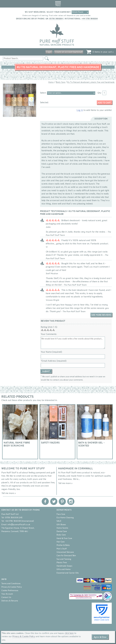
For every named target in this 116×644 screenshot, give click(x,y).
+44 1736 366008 (90, 19)
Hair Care (61, 542)
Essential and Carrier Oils (68, 573)
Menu (58, 3)
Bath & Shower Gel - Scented (95, 432)
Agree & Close (100, 637)
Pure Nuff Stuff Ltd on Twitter (54, 501)
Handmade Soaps (64, 566)
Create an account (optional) (69, 52)
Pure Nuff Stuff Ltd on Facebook (45, 501)
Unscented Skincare (65, 552)
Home (51, 82)
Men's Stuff (62, 549)
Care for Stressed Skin (66, 556)
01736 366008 (56, 19)
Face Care (61, 514)
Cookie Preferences (10, 591)
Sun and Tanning (64, 559)
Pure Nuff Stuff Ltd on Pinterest (62, 501)
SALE (59, 521)
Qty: (100, 93)
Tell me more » (9, 493)
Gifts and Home (64, 569)
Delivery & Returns (10, 601)
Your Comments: (49, 334)
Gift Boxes (61, 525)
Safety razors (58, 432)
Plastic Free (62, 563)
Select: (43, 93)
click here (69, 633)
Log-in (80, 110)
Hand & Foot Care (64, 538)
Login (49, 52)
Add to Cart (104, 103)
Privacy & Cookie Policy (12, 587)
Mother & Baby (63, 545)
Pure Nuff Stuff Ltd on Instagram (71, 501)
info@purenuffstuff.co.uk (19, 525)
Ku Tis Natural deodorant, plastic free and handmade (91, 82)
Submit (46, 371)
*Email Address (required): (54, 361)
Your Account (7, 594)
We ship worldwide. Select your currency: (48, 12)
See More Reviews (101, 315)
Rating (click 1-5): (49, 327)
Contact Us (6, 597)
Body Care (60, 82)
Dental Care (62, 531)
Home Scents (62, 528)
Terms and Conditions (11, 584)
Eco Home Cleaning (65, 518)
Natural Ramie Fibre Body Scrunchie (20, 432)
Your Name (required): (52, 352)
